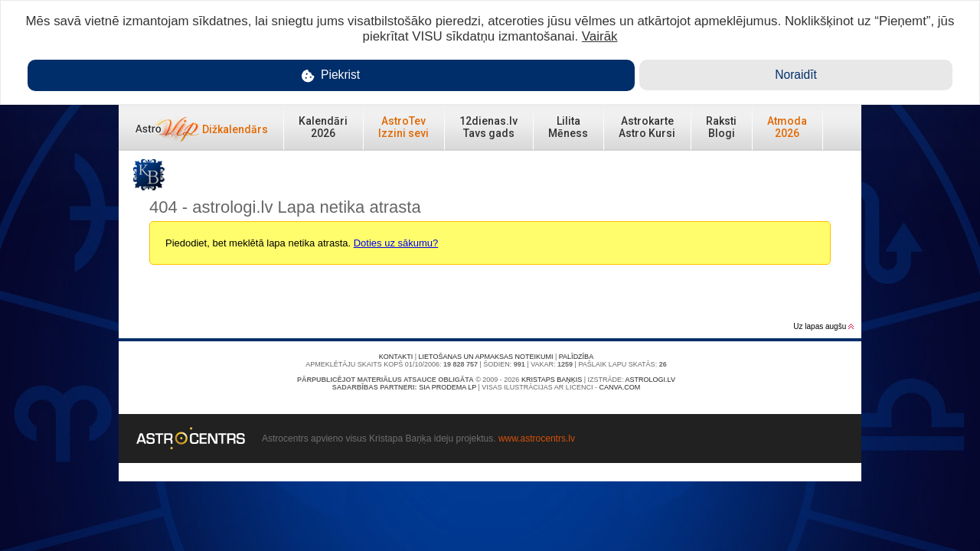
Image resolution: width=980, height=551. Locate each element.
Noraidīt (796, 75)
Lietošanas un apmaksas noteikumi (486, 357)
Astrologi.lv (650, 380)
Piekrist (331, 75)
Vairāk (600, 36)
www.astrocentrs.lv (537, 439)
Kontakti (396, 357)
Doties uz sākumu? (396, 243)
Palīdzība (576, 357)
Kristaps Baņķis (552, 380)
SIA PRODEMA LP (448, 387)
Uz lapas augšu (823, 326)
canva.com (619, 387)
